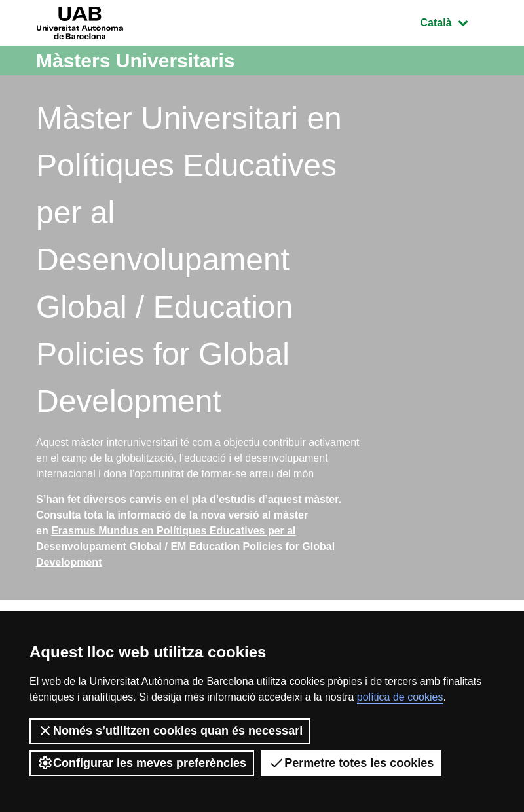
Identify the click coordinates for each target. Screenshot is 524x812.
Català (454, 21)
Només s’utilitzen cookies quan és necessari (170, 731)
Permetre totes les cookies (351, 763)
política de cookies (400, 697)
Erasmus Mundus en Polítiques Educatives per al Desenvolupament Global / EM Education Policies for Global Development (185, 546)
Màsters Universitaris (136, 61)
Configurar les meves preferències (142, 763)
